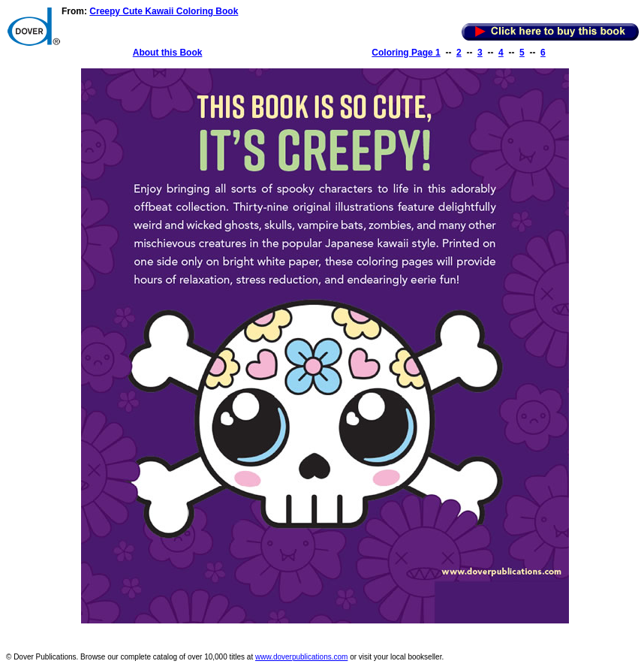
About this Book (168, 53)
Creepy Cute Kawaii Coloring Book (164, 11)
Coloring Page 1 (406, 53)
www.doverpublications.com (301, 657)
